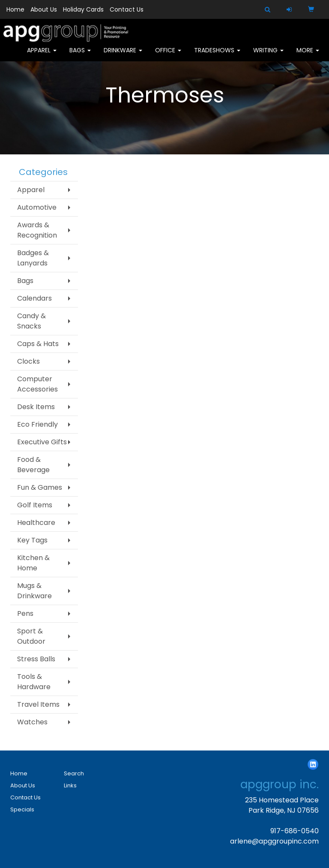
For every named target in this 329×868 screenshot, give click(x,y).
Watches (32, 722)
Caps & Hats (38, 344)
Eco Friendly (37, 424)
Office (168, 56)
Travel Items (38, 704)
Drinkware (123, 56)
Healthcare (36, 523)
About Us (44, 9)
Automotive (37, 207)
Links (70, 785)
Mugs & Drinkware (34, 591)
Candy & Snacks (31, 321)
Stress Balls (36, 659)
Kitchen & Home (33, 563)
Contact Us (127, 9)
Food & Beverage (33, 465)
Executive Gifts (42, 442)
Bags (80, 56)
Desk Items (36, 407)
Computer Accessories (37, 384)
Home (15, 9)
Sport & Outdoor (31, 636)
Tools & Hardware (34, 682)
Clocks (28, 361)
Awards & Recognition (37, 230)
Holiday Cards (83, 9)
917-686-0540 (295, 831)
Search (74, 773)
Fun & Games (40, 487)
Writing (268, 56)
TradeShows (217, 56)
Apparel (42, 56)
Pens (25, 613)
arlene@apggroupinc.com (274, 841)
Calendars (34, 298)
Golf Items (35, 505)
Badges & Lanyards (33, 258)
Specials (22, 809)
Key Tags (32, 540)
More (308, 56)
